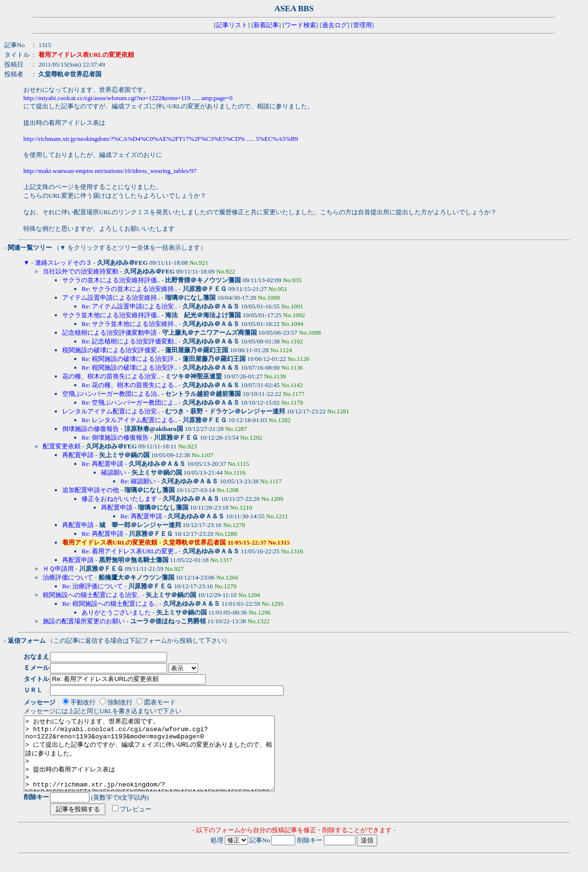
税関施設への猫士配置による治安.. (92, 595)
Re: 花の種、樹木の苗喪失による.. (129, 385)
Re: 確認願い (138, 481)
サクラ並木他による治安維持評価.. (111, 315)
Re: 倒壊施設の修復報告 (115, 437)
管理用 (362, 25)
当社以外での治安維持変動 (81, 271)
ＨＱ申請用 (58, 569)
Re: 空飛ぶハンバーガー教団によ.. (129, 402)
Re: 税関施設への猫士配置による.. (110, 604)
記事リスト (232, 25)
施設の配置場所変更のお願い (84, 621)
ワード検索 (300, 25)
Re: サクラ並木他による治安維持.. (129, 324)
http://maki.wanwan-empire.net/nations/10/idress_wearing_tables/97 (110, 171)
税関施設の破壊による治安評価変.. (111, 350)
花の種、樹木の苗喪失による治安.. (111, 376)
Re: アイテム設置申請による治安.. (129, 306)
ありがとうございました (116, 612)
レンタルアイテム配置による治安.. (111, 411)
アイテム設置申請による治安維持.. (111, 298)
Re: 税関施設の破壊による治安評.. (129, 359)
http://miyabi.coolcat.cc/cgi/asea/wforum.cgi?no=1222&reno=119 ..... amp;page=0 (128, 98)
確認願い (114, 472)
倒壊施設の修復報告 (91, 429)
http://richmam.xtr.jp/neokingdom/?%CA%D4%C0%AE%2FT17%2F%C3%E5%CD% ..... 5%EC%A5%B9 (161, 139)
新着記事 (266, 25)
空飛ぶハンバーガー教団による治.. (111, 394)
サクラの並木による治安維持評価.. (111, 280)
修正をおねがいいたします (119, 499)
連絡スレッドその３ (63, 263)
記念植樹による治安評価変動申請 (109, 333)
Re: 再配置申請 (102, 464)
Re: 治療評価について (92, 586)
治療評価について (68, 577)
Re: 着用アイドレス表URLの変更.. (129, 551)
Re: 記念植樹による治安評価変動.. (129, 341)
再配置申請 (78, 455)
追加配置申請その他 (91, 490)
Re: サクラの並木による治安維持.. (129, 289)
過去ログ (335, 25)
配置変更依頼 (62, 446)
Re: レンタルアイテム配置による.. (129, 420)
